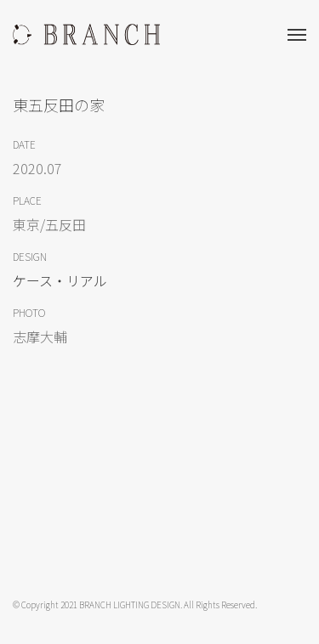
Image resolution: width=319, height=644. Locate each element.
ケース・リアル (60, 280)
